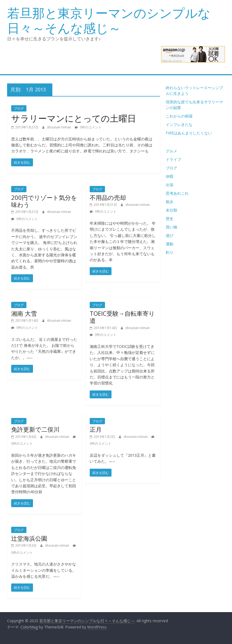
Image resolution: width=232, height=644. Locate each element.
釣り (170, 252)
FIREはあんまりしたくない (189, 133)
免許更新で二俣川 (35, 429)
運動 (170, 244)
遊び (170, 235)
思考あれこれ (177, 193)
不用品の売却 (108, 197)
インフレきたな (179, 124)
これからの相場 (179, 116)
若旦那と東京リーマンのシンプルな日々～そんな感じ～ (109, 20)
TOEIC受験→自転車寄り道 (122, 317)
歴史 (170, 219)
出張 (170, 185)
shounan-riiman (59, 127)
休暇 (170, 176)
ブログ (19, 108)
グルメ (171, 151)
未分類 (171, 210)
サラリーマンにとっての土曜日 (74, 118)
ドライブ (173, 159)
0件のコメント (88, 127)
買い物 (171, 227)
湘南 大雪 (24, 313)
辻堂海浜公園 (29, 538)
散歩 (170, 202)
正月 (96, 429)
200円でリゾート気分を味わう (44, 201)
